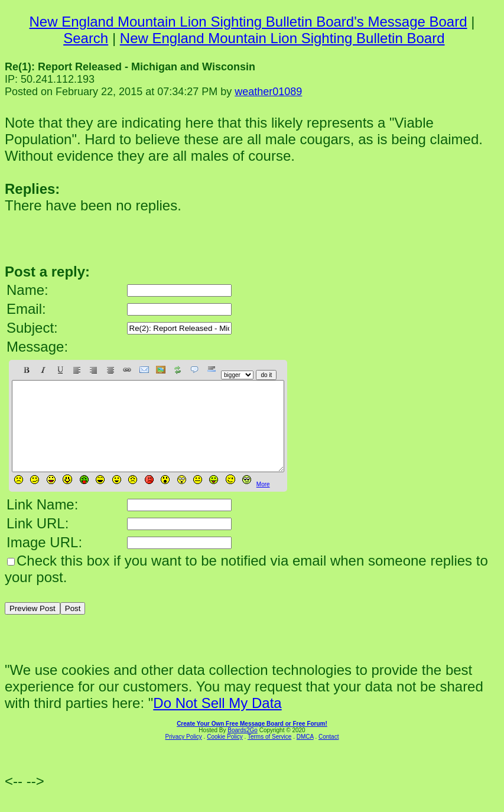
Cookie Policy (225, 754)
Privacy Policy (184, 754)
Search (86, 38)
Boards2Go (243, 748)
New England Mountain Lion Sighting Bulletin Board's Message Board (248, 22)
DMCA (305, 754)
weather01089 (268, 92)
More (263, 502)
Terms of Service (269, 754)
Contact (329, 754)
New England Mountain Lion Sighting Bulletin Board (282, 38)
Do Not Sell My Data (217, 721)
